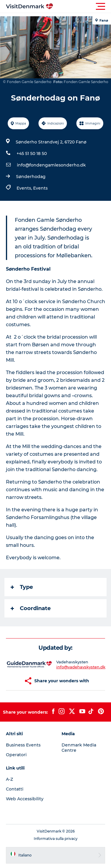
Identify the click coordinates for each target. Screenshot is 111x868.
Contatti (15, 789)
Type (22, 587)
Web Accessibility (25, 799)
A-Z (9, 779)
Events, (25, 188)
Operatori (16, 755)
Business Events (23, 745)
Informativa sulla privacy (56, 839)
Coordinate (31, 608)
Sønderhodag (31, 177)
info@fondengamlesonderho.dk (51, 165)
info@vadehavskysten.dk (81, 667)
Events (40, 188)
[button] (82, 7)
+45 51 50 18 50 (32, 153)
